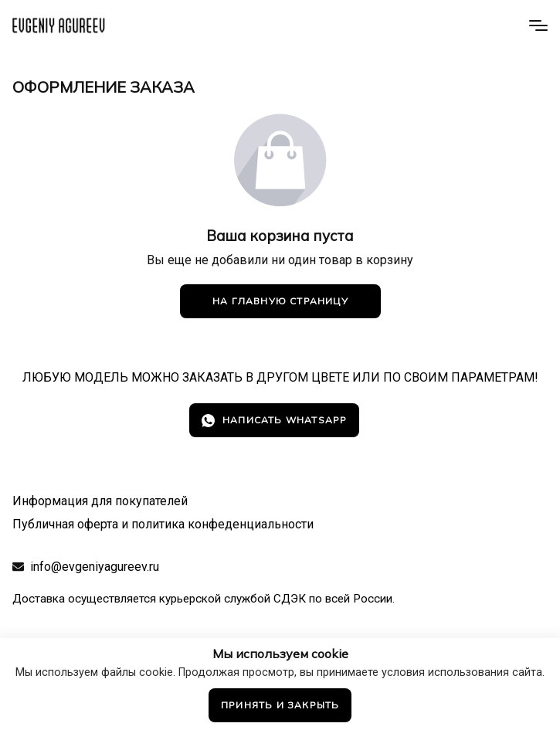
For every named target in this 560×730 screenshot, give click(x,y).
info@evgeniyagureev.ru (95, 567)
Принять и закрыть (280, 705)
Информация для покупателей (100, 501)
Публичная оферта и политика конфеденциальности (163, 524)
